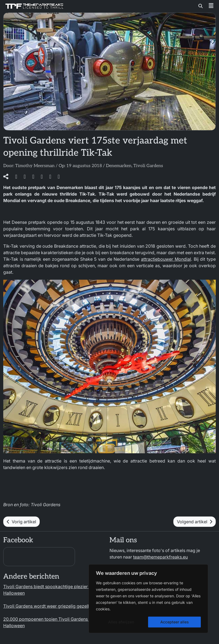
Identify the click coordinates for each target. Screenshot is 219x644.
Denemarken (119, 166)
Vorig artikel (21, 522)
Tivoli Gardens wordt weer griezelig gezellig (48, 606)
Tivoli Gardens (148, 166)
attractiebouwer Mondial (166, 259)
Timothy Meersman (35, 166)
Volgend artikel (195, 522)
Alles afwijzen (121, 622)
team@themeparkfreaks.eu (160, 557)
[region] (148, 599)
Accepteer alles (175, 622)
